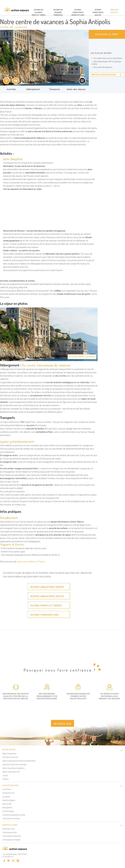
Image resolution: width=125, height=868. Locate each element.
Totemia (5, 779)
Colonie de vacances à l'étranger (15, 764)
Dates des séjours (76, 89)
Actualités (6, 797)
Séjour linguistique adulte (47, 596)
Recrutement (7, 808)
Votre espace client (10, 832)
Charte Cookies (8, 811)
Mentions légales (9, 800)
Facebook (4, 861)
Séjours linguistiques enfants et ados (78, 12)
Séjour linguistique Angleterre (13, 768)
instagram (13, 861)
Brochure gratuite (114, 11)
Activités (11, 89)
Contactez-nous (8, 829)
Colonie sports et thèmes (46, 606)
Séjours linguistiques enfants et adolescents (19, 761)
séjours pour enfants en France (31, 561)
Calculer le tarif (107, 34)
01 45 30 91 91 (8, 857)
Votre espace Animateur (12, 840)
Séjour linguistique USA (11, 772)
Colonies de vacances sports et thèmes (39, 12)
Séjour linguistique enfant (47, 587)
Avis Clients (7, 789)
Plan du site (7, 804)
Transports (55, 89)
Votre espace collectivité (12, 836)
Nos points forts (9, 793)
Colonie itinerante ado (44, 615)
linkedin (18, 861)
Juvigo (5, 775)
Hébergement (33, 89)
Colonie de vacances (10, 757)
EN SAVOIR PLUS (63, 724)
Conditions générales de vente (14, 815)
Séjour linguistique (9, 753)
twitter (8, 861)
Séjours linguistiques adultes (98, 12)
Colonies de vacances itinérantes (58, 12)
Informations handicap (11, 818)
